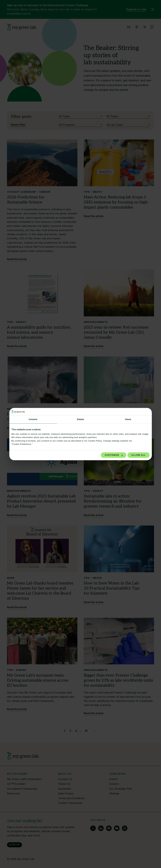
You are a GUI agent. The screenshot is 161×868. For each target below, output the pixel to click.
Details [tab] (80, 419)
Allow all (139, 455)
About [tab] (128, 419)
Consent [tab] (33, 419)
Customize (114, 455)
